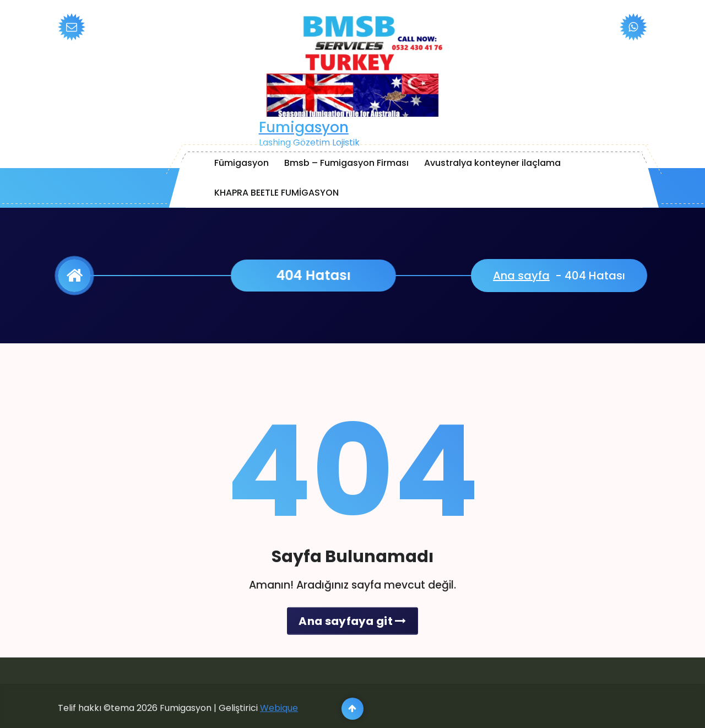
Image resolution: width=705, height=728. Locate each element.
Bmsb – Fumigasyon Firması (346, 163)
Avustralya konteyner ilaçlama (492, 163)
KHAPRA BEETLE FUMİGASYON (276, 193)
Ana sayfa (521, 276)
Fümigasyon (242, 163)
